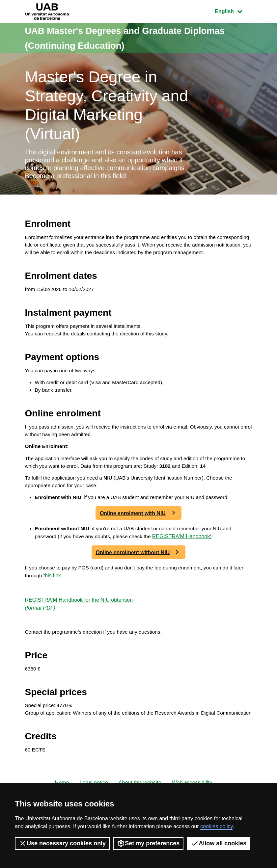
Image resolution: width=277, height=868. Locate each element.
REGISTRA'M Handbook (186, 559)
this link (65, 599)
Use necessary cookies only (62, 843)
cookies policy (216, 826)
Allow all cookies (219, 843)
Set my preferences (148, 843)
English (233, 11)
